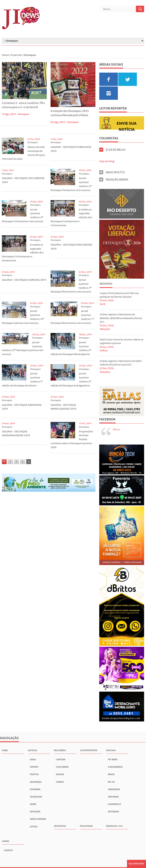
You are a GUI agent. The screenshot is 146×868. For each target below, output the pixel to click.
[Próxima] (29, 462)
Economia (35, 789)
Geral (102, 304)
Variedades (114, 789)
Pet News (113, 760)
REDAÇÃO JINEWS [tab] (114, 180)
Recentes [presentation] (106, 284)
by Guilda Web (136, 864)
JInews (116, 429)
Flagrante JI (114, 804)
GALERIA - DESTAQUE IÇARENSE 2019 (24, 280)
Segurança (36, 782)
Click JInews (62, 767)
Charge (60, 782)
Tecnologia (36, 797)
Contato (8, 850)
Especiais (16, 55)
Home (6, 55)
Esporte (34, 767)
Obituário (105, 329)
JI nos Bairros (115, 767)
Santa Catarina (38, 819)
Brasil (111, 774)
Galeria (60, 774)
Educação (35, 812)
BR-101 (111, 782)
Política (104, 351)
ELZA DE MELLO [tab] (112, 150)
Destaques (24, 114)
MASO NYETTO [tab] (112, 172)
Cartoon (61, 760)
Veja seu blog (107, 161)
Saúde (33, 804)
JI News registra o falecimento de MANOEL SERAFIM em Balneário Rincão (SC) (121, 318)
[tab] (106, 284)
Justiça (34, 827)
